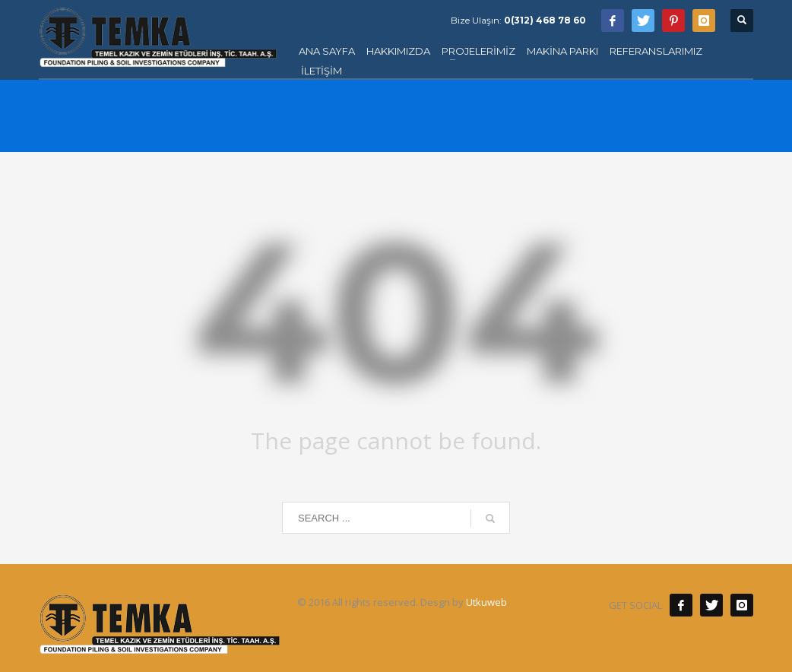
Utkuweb (486, 602)
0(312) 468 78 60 (545, 20)
